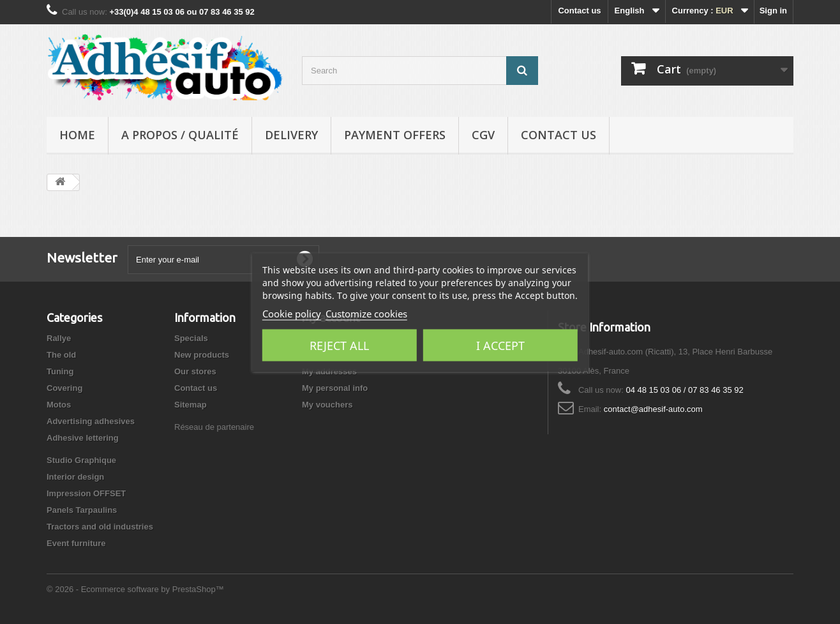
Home (77, 135)
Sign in (773, 11)
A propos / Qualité (180, 135)
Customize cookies (366, 313)
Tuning (60, 371)
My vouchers (327, 405)
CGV (483, 135)
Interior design (75, 477)
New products (202, 355)
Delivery (291, 135)
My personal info (335, 388)
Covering (64, 388)
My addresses (329, 371)
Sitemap (191, 405)
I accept (500, 345)
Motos (59, 405)
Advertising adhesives (91, 421)
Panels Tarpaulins (82, 510)
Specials (191, 338)
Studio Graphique (81, 460)
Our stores (195, 371)
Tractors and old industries (100, 527)
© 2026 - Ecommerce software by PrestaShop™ (135, 589)
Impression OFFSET (86, 493)
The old (61, 355)
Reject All (339, 345)
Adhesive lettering (83, 438)
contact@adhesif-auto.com (653, 409)
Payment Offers (395, 135)
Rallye (59, 338)
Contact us (579, 11)
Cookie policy (292, 313)
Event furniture (76, 543)
